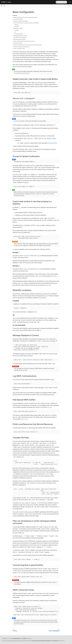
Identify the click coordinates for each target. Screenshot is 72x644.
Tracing (15, 631)
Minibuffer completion (18, 28)
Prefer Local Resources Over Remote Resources (24, 41)
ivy (40, 330)
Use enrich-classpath (18, 19)
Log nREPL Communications (20, 38)
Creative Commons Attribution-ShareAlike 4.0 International (45, 641)
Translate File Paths (18, 43)
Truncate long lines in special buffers (21, 47)
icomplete (16, 30)
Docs (9, 2)
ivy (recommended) (19, 34)
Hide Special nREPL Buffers (20, 39)
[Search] (61, 2)
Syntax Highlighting (54, 631)
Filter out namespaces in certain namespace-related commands (28, 45)
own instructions (52, 143)
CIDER (3, 2)
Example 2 (17, 27)
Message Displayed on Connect (20, 36)
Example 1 (17, 25)
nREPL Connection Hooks (19, 49)
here (35, 312)
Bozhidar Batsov (17, 639)
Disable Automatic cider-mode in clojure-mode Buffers (25, 17)
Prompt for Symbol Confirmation (21, 21)
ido (15, 32)
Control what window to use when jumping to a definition (26, 23)
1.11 (69, 6)
